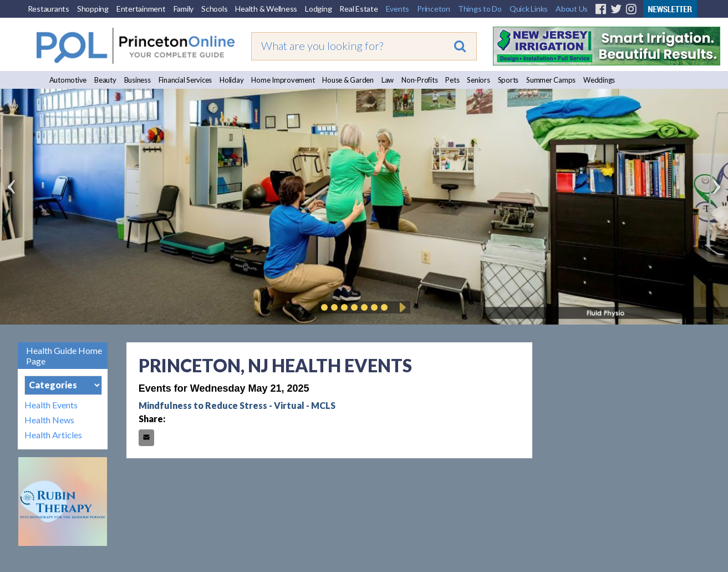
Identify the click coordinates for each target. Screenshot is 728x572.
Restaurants (49, 9)
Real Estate (358, 9)
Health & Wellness (266, 9)
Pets (452, 80)
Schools (214, 9)
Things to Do (480, 9)
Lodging (318, 9)
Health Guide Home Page (64, 356)
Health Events (51, 405)
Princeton (434, 9)
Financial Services (185, 80)
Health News (49, 420)
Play (401, 307)
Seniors (478, 80)
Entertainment (141, 9)
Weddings (599, 80)
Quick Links (529, 9)
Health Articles (53, 435)
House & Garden (348, 80)
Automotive (68, 80)
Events (398, 9)
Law (388, 80)
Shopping (93, 9)
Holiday (231, 80)
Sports (508, 80)
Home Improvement (283, 80)
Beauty (105, 80)
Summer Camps (551, 80)
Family (184, 9)
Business (138, 80)
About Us (572, 9)
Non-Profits (419, 80)
